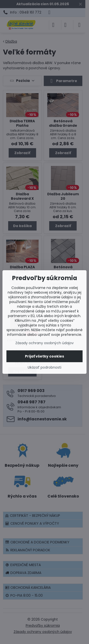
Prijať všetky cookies (44, 356)
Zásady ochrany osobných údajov (44, 343)
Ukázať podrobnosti (44, 367)
